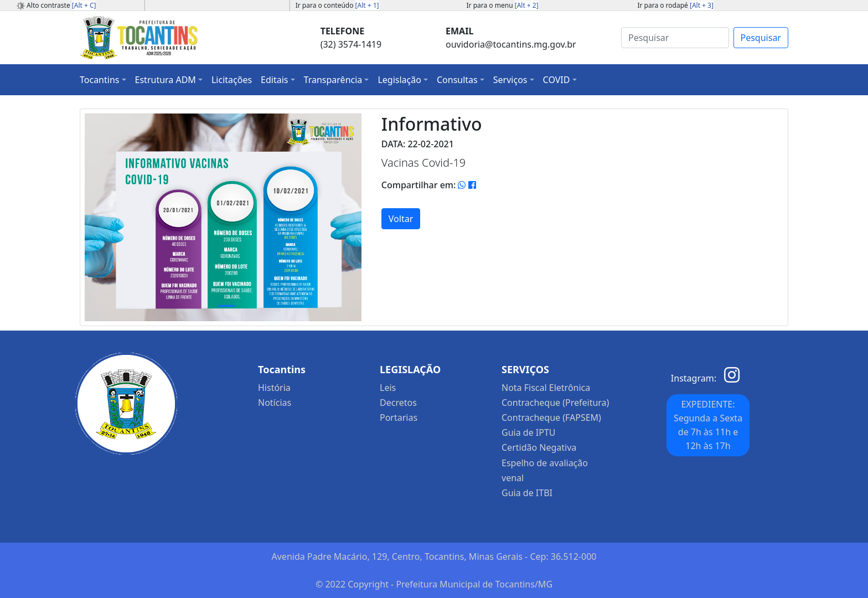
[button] (103, 80)
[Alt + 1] (367, 5)
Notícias (275, 403)
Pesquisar (761, 38)
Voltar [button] (401, 219)
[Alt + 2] (527, 5)
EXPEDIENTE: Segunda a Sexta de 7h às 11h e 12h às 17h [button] (708, 425)
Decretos (398, 403)
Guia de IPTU (529, 432)
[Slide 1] (226, 306)
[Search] (675, 38)
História (274, 388)
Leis (388, 388)
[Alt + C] (84, 5)
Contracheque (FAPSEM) (551, 417)
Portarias (399, 417)
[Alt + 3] (702, 5)
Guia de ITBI (527, 493)
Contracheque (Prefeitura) (555, 403)
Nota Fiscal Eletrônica (546, 388)
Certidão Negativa (539, 447)
